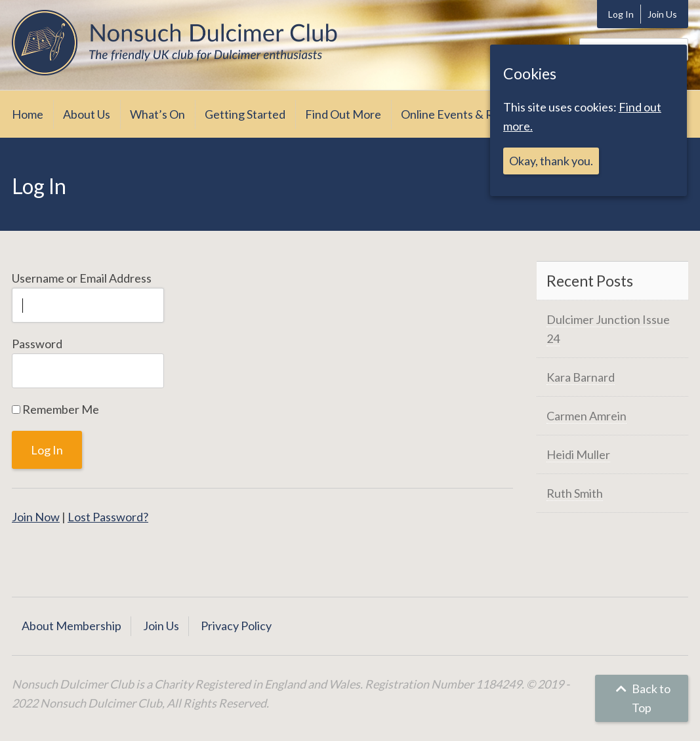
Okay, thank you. (551, 161)
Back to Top (642, 698)
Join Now (36, 517)
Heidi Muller (578, 454)
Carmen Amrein (587, 416)
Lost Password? (108, 517)
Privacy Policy (236, 626)
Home (28, 114)
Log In (621, 14)
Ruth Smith (575, 493)
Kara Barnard (581, 377)
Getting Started (245, 114)
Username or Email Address (82, 278)
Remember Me (55, 409)
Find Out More (343, 114)
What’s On (157, 114)
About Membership (72, 626)
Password (37, 344)
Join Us (662, 14)
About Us (87, 114)
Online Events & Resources (471, 114)
